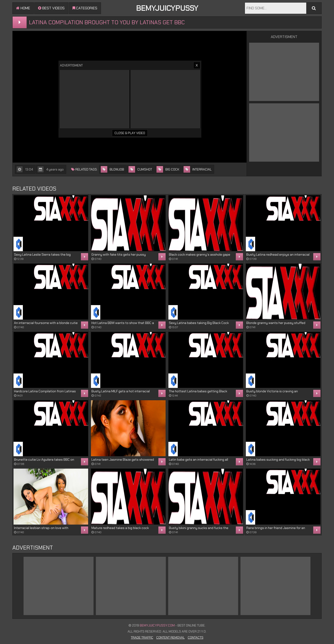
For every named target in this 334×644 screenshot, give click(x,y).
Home (23, 8)
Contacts (196, 637)
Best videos (51, 8)
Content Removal (170, 637)
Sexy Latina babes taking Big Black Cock (199, 323)
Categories (85, 8)
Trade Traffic (142, 637)
